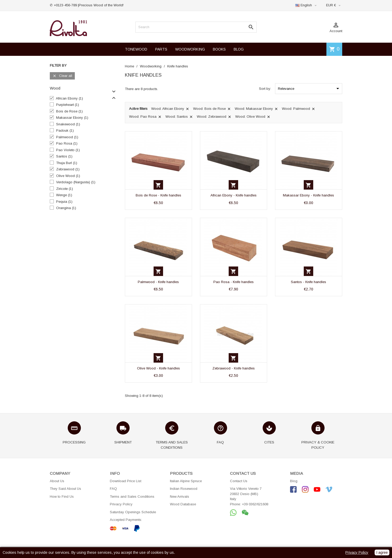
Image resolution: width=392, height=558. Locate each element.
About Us (57, 481)
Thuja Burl (67, 163)
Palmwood (67, 137)
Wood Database (183, 504)
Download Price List (126, 481)
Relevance (309, 88)
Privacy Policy (121, 504)
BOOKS (219, 49)
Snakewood (68, 124)
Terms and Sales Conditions (132, 497)
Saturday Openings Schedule (133, 512)
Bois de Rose (69, 111)
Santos (64, 156)
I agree (382, 552)
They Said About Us (65, 489)
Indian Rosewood (184, 489)
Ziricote (65, 189)
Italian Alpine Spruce (186, 481)
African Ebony (69, 98)
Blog (294, 481)
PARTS (161, 49)
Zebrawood (68, 169)
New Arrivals (180, 497)
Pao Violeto (68, 150)
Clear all (62, 76)
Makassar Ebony (72, 118)
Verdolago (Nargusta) (76, 182)
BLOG (239, 49)
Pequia (64, 202)
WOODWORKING (190, 49)
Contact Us (239, 481)
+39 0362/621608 (255, 504)
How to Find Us (62, 497)
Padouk (65, 130)
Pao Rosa (67, 143)
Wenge (64, 195)
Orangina (66, 208)
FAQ (113, 489)
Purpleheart (68, 105)
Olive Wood (68, 176)
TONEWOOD (136, 49)
